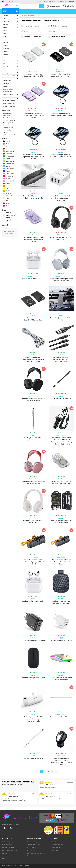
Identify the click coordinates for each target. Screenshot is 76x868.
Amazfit (6, 15)
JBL (4, 40)
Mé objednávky (32, 848)
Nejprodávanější (11, 215)
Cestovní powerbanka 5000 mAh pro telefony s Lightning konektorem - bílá (33, 719)
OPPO (5, 52)
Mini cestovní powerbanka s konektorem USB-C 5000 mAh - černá (61, 562)
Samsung (6, 58)
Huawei (6, 34)
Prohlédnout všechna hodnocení (13, 785)
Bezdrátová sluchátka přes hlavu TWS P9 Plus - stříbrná (61, 280)
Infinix (5, 37)
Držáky (5, 87)
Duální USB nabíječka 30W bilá (61, 640)
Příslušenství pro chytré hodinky (8, 91)
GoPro (5, 27)
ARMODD (6, 21)
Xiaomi (6, 67)
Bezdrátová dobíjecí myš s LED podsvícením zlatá (61, 679)
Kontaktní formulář (57, 845)
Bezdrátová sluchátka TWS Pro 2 (33, 279)
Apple (5, 18)
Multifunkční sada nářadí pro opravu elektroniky (61, 522)
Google (6, 24)
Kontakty (54, 842)
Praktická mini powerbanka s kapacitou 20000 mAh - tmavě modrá (33, 157)
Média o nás (55, 850)
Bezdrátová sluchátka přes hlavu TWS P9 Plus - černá (33, 400)
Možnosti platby (7, 845)
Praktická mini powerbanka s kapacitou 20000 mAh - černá (61, 114)
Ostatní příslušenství (9, 107)
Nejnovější (9, 212)
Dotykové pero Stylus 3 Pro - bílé (61, 717)
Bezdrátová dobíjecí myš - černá (33, 678)
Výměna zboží (31, 850)
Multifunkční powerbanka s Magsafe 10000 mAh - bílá (61, 482)
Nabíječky (6, 84)
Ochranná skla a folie (9, 76)
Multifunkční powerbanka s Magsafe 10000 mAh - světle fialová (33, 239)
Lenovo (6, 43)
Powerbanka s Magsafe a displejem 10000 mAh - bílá (33, 75)
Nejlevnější (9, 218)
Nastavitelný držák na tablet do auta (61, 319)
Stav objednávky (32, 842)
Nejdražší (8, 220)
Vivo (5, 64)
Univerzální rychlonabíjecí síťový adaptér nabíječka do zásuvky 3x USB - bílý (61, 198)
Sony (5, 61)
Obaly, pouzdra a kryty (10, 73)
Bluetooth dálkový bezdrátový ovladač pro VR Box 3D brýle (33, 197)
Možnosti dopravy (8, 842)
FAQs (4, 859)
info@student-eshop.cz (51, 1)
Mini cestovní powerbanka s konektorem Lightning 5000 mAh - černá (33, 562)
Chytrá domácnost (9, 104)
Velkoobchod (56, 848)
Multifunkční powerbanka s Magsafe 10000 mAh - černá (33, 319)
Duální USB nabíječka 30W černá (33, 640)
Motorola (6, 49)
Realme (6, 55)
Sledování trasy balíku (34, 845)
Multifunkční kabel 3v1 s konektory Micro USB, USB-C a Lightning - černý (61, 359)
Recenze (5, 853)
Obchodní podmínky (8, 848)
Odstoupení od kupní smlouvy (36, 853)
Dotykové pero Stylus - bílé (33, 758)
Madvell (6, 46)
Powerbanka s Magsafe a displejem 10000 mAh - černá (61, 75)
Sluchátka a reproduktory (7, 80)
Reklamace (30, 856)
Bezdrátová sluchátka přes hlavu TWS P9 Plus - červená (33, 482)
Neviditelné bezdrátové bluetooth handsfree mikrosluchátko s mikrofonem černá (61, 761)
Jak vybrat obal (7, 856)
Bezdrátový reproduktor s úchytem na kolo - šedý (61, 602)
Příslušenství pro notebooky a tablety (9, 100)
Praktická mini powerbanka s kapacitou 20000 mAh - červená (61, 156)
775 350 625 (38, 1)
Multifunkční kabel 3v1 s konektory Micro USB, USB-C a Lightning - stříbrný (33, 359)
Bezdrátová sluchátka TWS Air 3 (33, 601)
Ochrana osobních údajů (10, 850)
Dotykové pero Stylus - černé (61, 399)
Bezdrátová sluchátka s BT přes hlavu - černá (61, 238)
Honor (5, 30)
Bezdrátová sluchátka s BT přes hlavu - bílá (33, 522)
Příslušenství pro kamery (8, 95)
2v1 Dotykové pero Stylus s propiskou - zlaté (33, 439)
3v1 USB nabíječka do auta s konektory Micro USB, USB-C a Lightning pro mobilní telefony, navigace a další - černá (61, 441)
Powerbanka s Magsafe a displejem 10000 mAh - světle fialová (33, 115)
